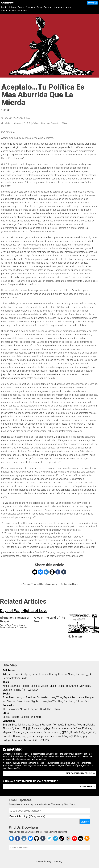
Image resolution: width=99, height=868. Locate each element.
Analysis (26, 674)
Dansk (17, 736)
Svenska (7, 736)
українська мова (51, 736)
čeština (9, 123)
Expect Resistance (74, 697)
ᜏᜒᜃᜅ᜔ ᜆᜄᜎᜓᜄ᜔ (41, 740)
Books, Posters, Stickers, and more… (23, 717)
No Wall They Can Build (61, 701)
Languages (58, 7)
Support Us (92, 3)
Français (47, 725)
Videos (45, 686)
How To (63, 674)
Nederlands (36, 732)
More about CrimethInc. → (81, 773)
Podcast (7, 705)
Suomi (18, 728)
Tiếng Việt (67, 736)
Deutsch (18, 123)
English (27, 123)
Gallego (7, 740)
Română (75, 732)
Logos (61, 686)
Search (47, 7)
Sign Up (85, 822)
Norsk (28, 740)
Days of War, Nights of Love (18, 118)
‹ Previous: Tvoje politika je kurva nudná (39, 584)
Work (59, 697)
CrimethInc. (8, 3)
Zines (6, 686)
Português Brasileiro (50, 123)
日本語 (27, 728)
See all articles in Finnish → (15, 11)
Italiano (36, 123)
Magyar (7, 732)
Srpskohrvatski (52, 732)
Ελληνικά (8, 728)
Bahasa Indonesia (62, 728)
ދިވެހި (85, 736)
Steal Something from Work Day (21, 690)
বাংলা (92, 732)
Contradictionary (46, 697)
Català (78, 736)
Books (4, 7)
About (69, 7)
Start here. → (87, 787)
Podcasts (30, 7)
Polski (91, 725)
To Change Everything (78, 686)
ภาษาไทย (35, 736)
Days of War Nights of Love (32, 701)
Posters (25, 686)
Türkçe (64, 123)
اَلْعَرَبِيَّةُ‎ (85, 732)
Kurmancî (18, 740)
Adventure (14, 674)
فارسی (25, 732)
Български (38, 728)
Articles (7, 670)
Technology (82, 674)
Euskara (87, 728)
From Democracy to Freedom (19, 697)
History (53, 674)
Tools (21, 7)
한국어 (65, 732)
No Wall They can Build (33, 709)
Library (13, 7)
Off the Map (82, 701)
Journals (15, 686)
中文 (48, 728)
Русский (81, 725)
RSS (14, 671)
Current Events (40, 674)
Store (39, 7)
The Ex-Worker (11, 709)
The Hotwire (54, 709)
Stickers (35, 686)
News (71, 674)
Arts (5, 674)
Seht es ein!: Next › (69, 584)
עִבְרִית (25, 736)
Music (53, 686)
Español (16, 725)
